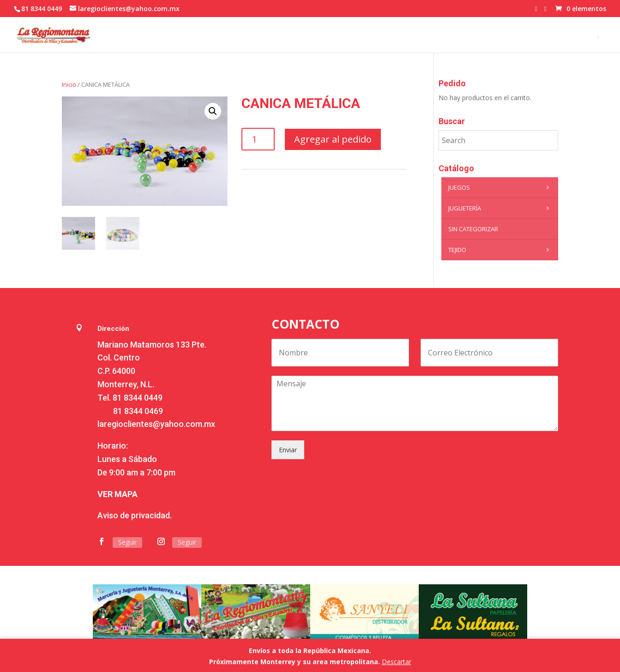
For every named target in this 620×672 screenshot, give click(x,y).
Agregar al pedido (333, 139)
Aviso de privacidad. (135, 515)
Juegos (501, 187)
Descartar (397, 662)
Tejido (501, 250)
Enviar (288, 450)
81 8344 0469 (138, 411)
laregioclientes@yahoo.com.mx (156, 424)
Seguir (127, 542)
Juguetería (501, 208)
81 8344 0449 (138, 398)
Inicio (69, 84)
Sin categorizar (473, 229)
